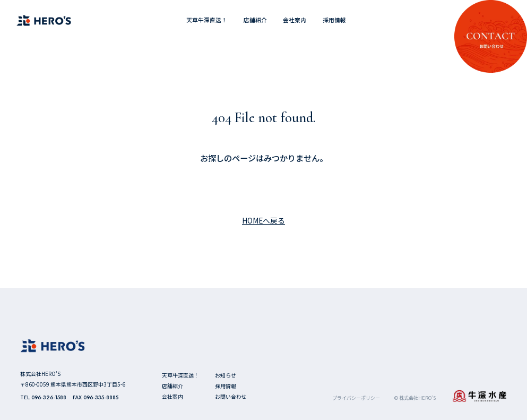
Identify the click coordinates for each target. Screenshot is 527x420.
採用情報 (334, 20)
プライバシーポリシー (356, 398)
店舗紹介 (255, 20)
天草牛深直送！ (207, 20)
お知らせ (226, 375)
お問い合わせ (231, 396)
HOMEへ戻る (263, 220)
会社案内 (295, 20)
